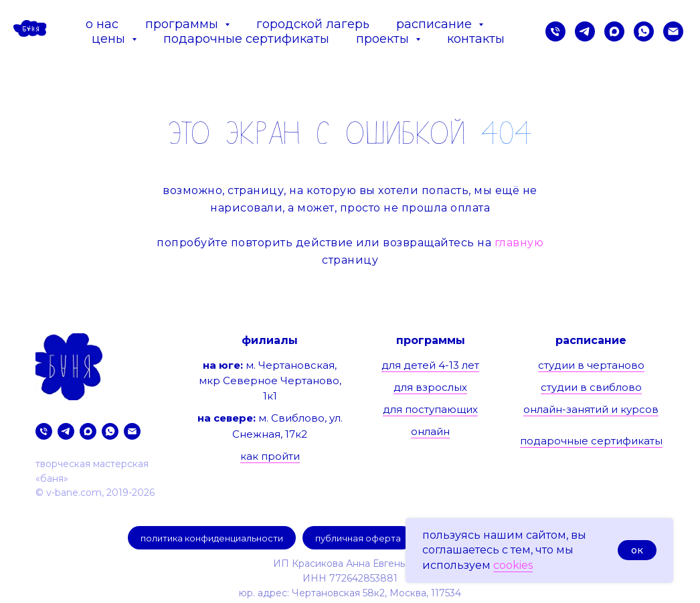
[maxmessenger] (614, 31)
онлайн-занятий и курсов (591, 409)
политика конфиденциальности (212, 538)
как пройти (270, 456)
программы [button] (183, 24)
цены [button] (110, 39)
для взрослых (430, 387)
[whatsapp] (644, 31)
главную (519, 243)
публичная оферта (358, 538)
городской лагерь (313, 24)
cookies (513, 565)
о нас (102, 24)
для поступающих (430, 409)
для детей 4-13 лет (430, 365)
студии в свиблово (591, 387)
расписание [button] (436, 24)
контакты (476, 39)
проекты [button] (384, 39)
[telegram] (585, 31)
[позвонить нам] (555, 31)
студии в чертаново (591, 365)
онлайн (430, 431)
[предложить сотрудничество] (673, 31)
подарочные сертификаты (246, 39)
